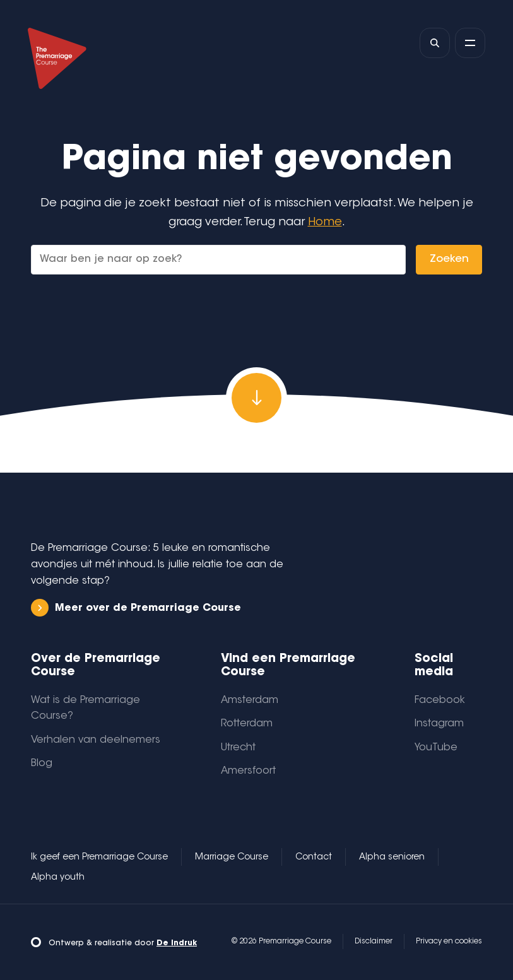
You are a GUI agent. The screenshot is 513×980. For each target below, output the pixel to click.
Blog (42, 764)
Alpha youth (58, 878)
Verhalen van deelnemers (96, 740)
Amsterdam (250, 700)
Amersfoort (248, 771)
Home (325, 222)
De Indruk (177, 943)
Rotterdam (247, 724)
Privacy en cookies (449, 942)
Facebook (440, 700)
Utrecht (238, 748)
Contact (314, 858)
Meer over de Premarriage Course (136, 608)
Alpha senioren (392, 858)
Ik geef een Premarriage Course (99, 858)
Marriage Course (232, 858)
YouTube (436, 748)
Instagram (439, 724)
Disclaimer (374, 942)
